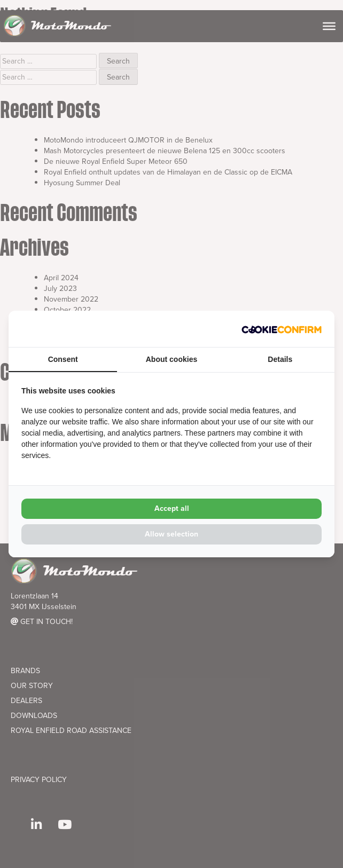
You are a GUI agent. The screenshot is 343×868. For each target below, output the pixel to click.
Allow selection (171, 534)
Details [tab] (280, 359)
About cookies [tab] (171, 359)
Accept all (172, 508)
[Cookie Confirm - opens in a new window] (282, 329)
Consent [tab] (63, 359)
